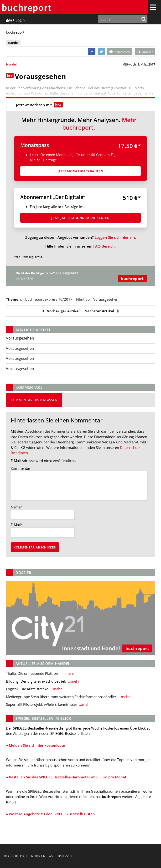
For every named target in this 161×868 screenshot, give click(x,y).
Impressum (38, 856)
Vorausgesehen (106, 299)
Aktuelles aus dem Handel (43, 664)
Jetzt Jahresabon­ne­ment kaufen (80, 218)
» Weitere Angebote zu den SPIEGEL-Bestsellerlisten (50, 814)
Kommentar (21, 468)
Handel (11, 64)
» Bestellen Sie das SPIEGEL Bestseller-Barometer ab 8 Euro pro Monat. (67, 777)
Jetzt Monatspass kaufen (80, 171)
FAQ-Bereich (104, 246)
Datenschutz (67, 856)
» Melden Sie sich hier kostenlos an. (37, 745)
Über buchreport (15, 856)
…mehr (68, 673)
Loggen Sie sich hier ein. (115, 237)
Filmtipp (83, 299)
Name (16, 507)
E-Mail (16, 525)
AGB (52, 856)
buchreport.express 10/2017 (49, 299)
